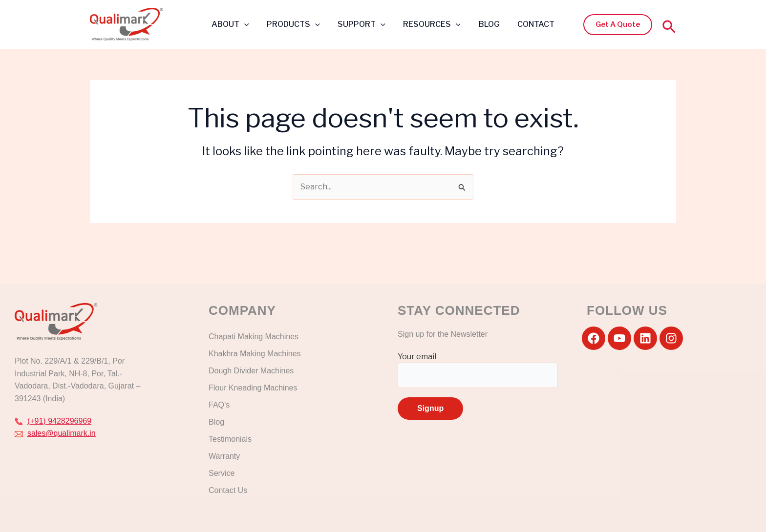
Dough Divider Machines (251, 371)
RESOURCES (431, 24)
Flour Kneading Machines (253, 388)
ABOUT (236, 24)
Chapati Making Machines (255, 337)
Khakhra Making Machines (255, 354)
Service (222, 473)
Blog (216, 422)
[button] (618, 25)
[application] (250, 24)
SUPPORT (363, 24)
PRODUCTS (297, 24)
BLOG (486, 24)
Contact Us (228, 490)
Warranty (224, 456)
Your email (478, 370)
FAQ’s (219, 405)
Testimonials (230, 439)
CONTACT (531, 24)
